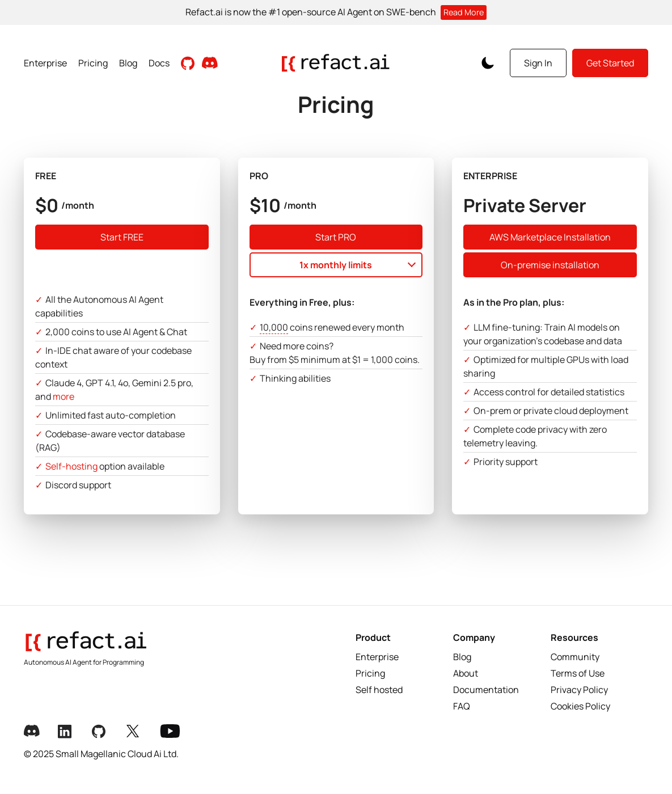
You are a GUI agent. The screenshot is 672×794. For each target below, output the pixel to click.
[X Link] (137, 731)
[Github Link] (103, 731)
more (64, 396)
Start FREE (122, 237)
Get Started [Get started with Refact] (610, 63)
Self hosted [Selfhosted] (379, 690)
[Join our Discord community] (210, 62)
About (466, 673)
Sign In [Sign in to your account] (538, 63)
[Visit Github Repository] (189, 62)
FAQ (462, 706)
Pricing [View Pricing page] (93, 63)
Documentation (486, 690)
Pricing (370, 673)
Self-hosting (71, 466)
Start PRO (336, 237)
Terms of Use (578, 673)
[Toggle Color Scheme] (488, 63)
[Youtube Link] (171, 731)
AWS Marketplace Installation (550, 237)
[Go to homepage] (336, 63)
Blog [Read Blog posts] (128, 63)
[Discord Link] (35, 731)
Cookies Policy (580, 706)
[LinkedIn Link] (69, 731)
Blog (462, 657)
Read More (464, 12)
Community (575, 657)
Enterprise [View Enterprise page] (45, 63)
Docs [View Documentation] (159, 63)
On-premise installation (550, 265)
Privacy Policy (579, 690)
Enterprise (377, 657)
